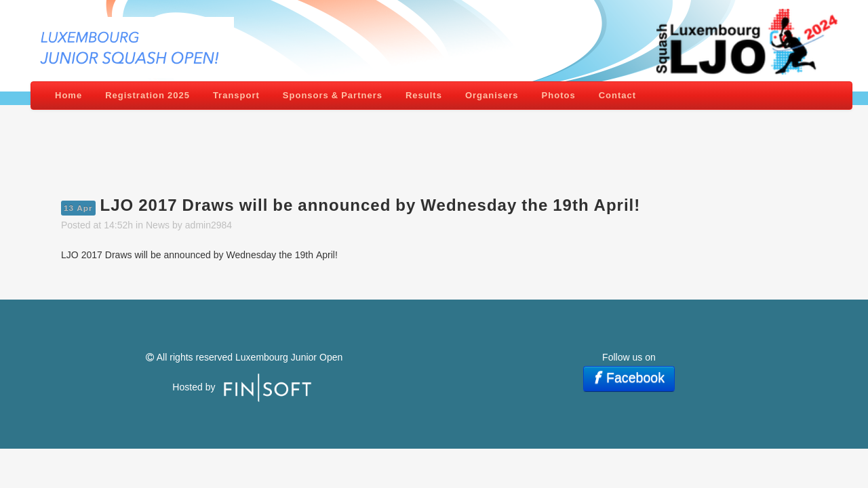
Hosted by (195, 387)
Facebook (628, 378)
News (158, 225)
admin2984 (209, 225)
